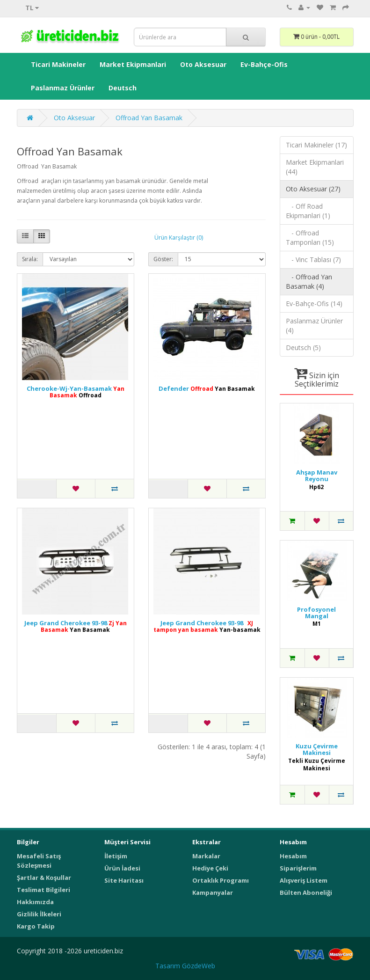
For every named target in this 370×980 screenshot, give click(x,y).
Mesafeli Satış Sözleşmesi (39, 861)
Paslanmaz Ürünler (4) (314, 325)
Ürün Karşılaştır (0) (179, 238)
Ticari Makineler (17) (316, 145)
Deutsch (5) (303, 347)
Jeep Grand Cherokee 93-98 (76, 626)
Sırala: (30, 259)
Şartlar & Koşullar (44, 878)
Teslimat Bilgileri (44, 890)
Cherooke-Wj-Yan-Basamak (76, 392)
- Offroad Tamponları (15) (310, 238)
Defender (207, 388)
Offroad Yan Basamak (149, 118)
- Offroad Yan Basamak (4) (309, 282)
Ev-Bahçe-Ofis (264, 64)
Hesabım (293, 856)
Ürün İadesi (122, 868)
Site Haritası (124, 880)
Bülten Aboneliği (306, 892)
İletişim (116, 856)
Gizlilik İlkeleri (39, 914)
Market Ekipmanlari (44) (315, 167)
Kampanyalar (213, 892)
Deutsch (123, 88)
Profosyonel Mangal (316, 613)
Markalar (206, 856)
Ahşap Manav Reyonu (317, 476)
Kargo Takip (36, 926)
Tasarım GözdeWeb (185, 966)
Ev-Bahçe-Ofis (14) (314, 304)
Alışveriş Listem (304, 880)
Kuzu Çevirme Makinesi (317, 750)
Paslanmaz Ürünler (63, 88)
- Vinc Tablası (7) (313, 260)
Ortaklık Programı (221, 880)
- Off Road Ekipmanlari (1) (308, 211)
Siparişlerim (298, 868)
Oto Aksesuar (203, 64)
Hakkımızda (35, 902)
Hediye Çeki (210, 868)
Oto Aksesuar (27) (313, 189)
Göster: (163, 259)
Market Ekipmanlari (133, 64)
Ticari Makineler (58, 64)
